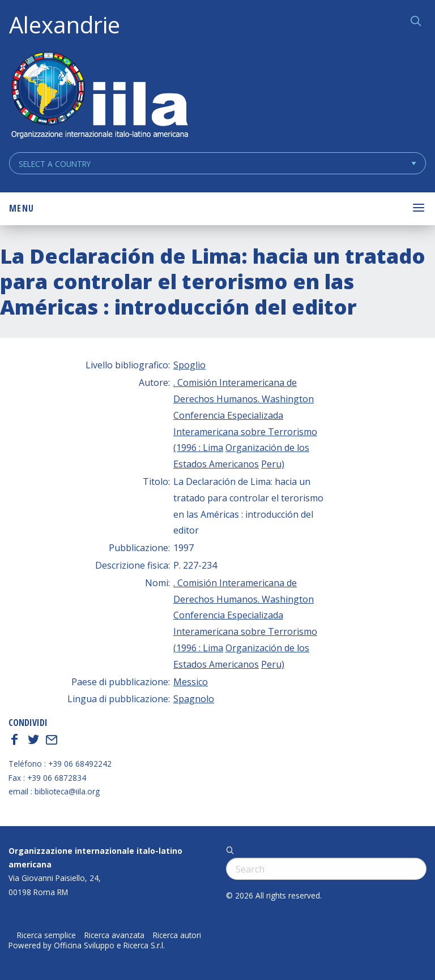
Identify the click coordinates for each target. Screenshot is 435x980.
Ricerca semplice (46, 935)
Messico (191, 682)
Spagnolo (194, 699)
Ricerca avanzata (114, 935)
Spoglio (189, 365)
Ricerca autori (177, 935)
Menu (22, 208)
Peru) (273, 464)
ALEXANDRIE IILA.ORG (99, 96)
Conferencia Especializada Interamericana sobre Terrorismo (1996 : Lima (245, 432)
